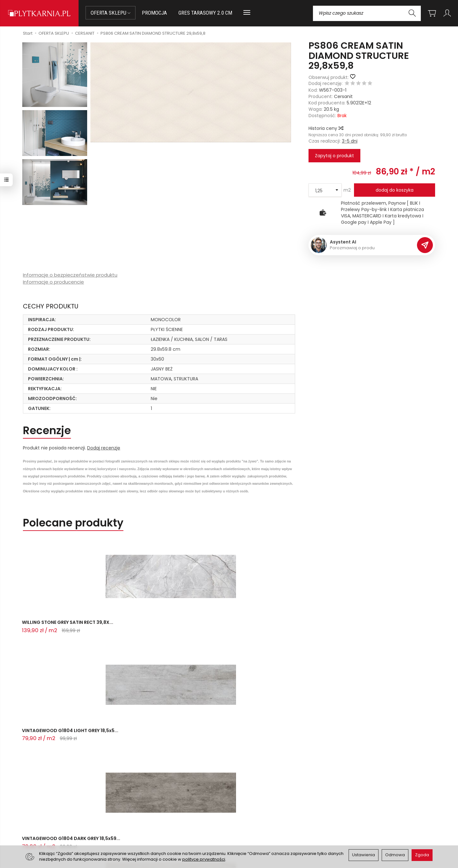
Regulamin (245, 806)
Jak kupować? (144, 798)
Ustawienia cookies (149, 830)
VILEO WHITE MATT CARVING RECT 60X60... (313, 628)
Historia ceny (326, 128)
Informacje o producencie (53, 282)
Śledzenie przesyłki (44, 828)
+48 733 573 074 (45, 821)
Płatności (138, 806)
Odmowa (395, 855)
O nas (239, 798)
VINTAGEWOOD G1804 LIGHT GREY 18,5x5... (139, 628)
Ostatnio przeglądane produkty (106, 717)
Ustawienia (364, 855)
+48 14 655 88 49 (46, 813)
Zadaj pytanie (44, 687)
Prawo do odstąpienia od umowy (164, 814)
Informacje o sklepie (266, 781)
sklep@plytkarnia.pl (48, 805)
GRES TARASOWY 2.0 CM (205, 13)
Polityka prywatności (255, 814)
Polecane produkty (73, 523)
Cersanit (343, 96)
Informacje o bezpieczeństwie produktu (70, 275)
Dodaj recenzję (104, 448)
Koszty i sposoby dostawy (156, 822)
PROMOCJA (154, 13)
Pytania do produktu (77, 655)
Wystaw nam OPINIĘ (255, 822)
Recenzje (47, 430)
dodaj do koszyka (395, 190)
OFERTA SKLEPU (111, 13)
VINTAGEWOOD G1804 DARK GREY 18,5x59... (223, 628)
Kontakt (37, 781)
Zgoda (422, 855)
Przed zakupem (154, 781)
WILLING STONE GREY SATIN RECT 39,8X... (60, 628)
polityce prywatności (204, 859)
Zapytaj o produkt (334, 156)
